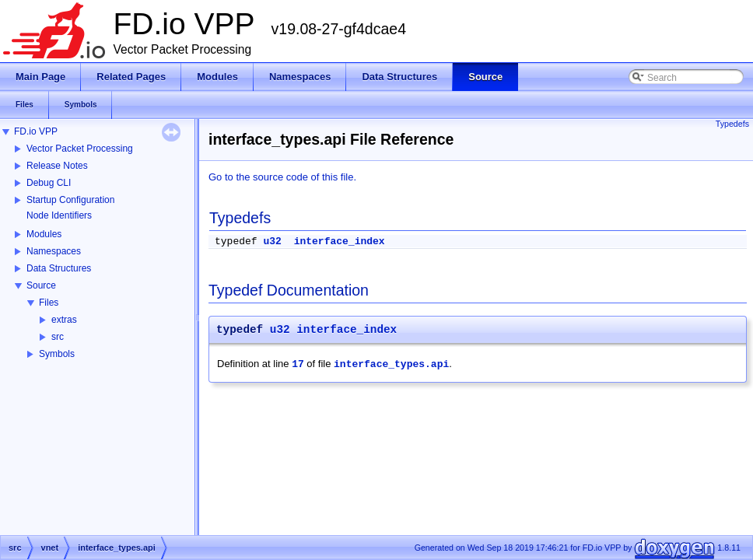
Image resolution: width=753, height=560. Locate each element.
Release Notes (57, 166)
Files (49, 303)
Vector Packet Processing (80, 149)
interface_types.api (391, 364)
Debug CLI (49, 183)
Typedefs (732, 124)
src (58, 337)
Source (41, 285)
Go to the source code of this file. (282, 177)
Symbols (57, 354)
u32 (272, 241)
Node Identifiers (59, 215)
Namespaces (54, 251)
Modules (44, 234)
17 (298, 364)
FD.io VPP (36, 131)
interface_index (340, 241)
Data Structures (59, 268)
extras (64, 320)
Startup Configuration (70, 200)
